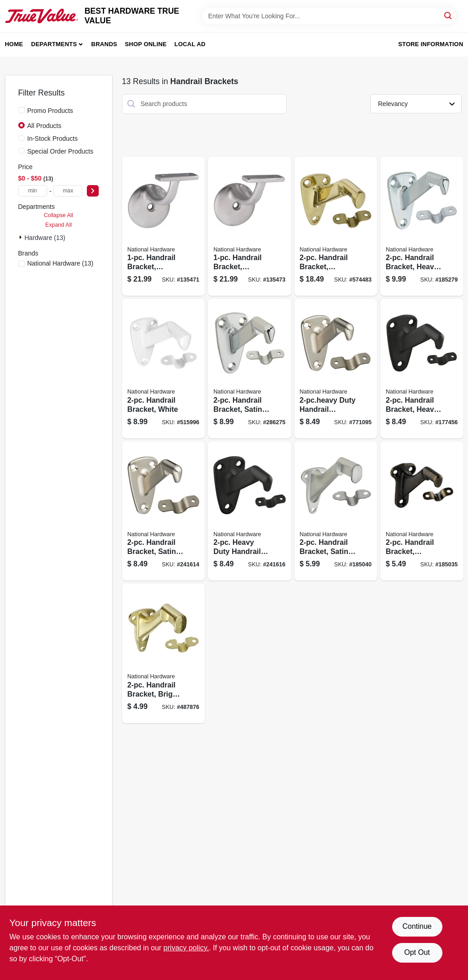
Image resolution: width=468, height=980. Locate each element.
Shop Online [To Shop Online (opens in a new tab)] (146, 44)
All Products (45, 126)
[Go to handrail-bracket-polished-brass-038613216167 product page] (336, 226)
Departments (54, 44)
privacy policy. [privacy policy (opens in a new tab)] (186, 948)
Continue (417, 926)
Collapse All (58, 215)
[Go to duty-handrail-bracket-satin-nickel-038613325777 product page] (336, 369)
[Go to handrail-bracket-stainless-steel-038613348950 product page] (164, 226)
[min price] (33, 191)
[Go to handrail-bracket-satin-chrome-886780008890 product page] (336, 511)
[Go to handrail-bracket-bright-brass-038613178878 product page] (164, 653)
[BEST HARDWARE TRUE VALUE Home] (42, 16)
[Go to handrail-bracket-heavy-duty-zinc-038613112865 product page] (422, 226)
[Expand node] (21, 237)
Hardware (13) (45, 238)
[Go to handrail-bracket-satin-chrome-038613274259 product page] (250, 369)
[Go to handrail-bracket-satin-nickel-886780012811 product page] (164, 511)
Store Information (431, 44)
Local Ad (190, 44)
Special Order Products (61, 151)
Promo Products (50, 111)
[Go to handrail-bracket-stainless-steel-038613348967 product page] (250, 226)
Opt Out (417, 952)
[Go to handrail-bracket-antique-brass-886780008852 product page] (422, 511)
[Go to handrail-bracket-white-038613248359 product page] (164, 369)
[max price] (68, 191)
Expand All (58, 225)
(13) (61, 263)
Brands (104, 44)
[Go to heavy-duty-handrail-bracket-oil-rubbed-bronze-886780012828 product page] (250, 511)
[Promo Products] (21, 110)
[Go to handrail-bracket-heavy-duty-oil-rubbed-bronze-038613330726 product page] (422, 369)
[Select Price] (93, 191)
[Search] (449, 15)
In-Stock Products (53, 138)
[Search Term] (329, 16)
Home (14, 44)
